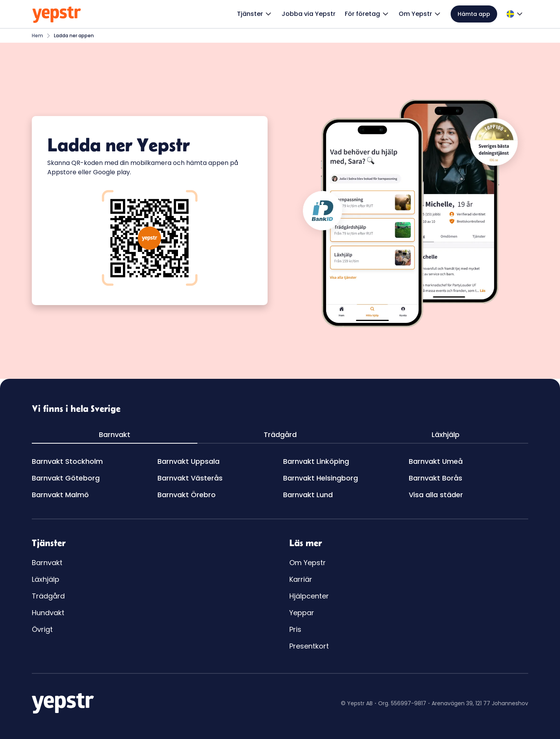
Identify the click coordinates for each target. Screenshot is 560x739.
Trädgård (48, 596)
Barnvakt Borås (436, 478)
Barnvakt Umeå (436, 461)
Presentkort (309, 646)
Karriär (301, 579)
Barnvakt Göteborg (66, 478)
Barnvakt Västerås (190, 478)
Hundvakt (48, 613)
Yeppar (302, 613)
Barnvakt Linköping (316, 461)
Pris (295, 629)
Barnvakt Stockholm (67, 461)
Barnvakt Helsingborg (321, 478)
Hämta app (474, 14)
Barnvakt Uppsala (188, 461)
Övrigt (42, 629)
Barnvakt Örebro (187, 495)
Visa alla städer (436, 495)
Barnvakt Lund (308, 495)
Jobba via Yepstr (309, 14)
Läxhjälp (46, 579)
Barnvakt (47, 563)
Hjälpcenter (309, 596)
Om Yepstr (308, 563)
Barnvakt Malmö (60, 495)
